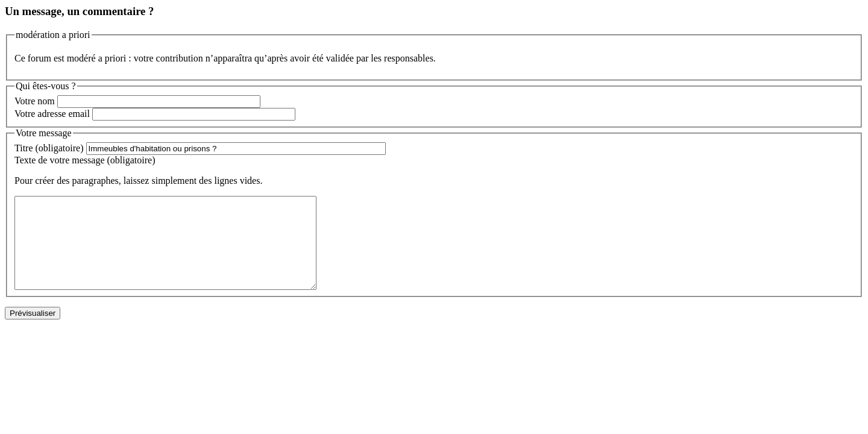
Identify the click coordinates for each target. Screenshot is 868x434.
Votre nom (35, 101)
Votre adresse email (52, 114)
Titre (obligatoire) (49, 148)
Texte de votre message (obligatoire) (85, 160)
